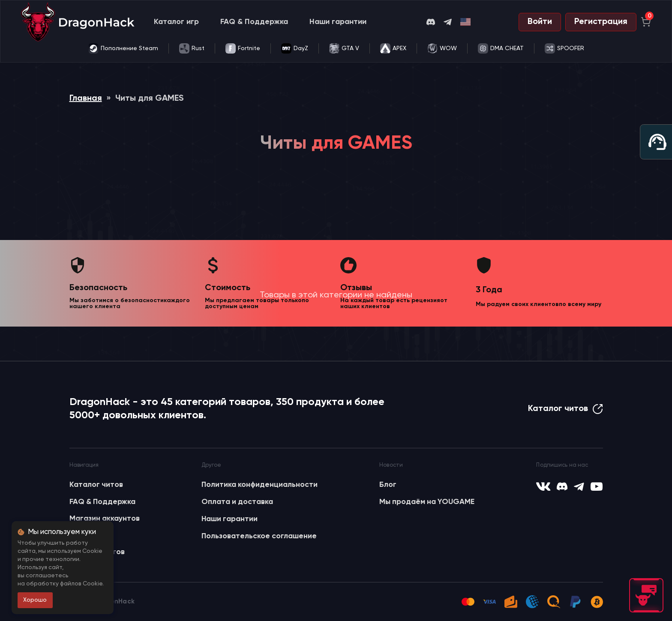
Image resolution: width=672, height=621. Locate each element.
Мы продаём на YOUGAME (427, 502)
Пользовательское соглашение (259, 536)
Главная (86, 99)
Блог (388, 485)
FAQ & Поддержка (254, 22)
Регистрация (601, 22)
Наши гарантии (338, 22)
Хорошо (35, 600)
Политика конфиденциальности (259, 485)
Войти (540, 22)
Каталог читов (565, 409)
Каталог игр (176, 22)
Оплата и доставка (237, 502)
